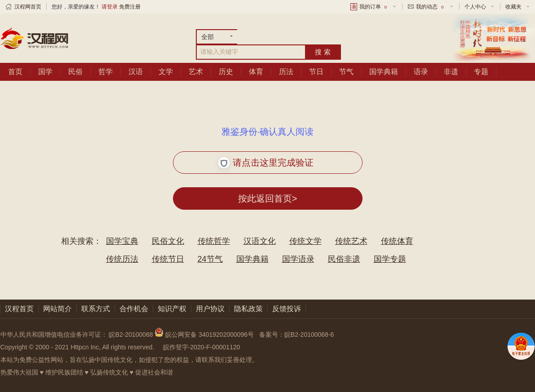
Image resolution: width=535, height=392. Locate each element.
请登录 (110, 7)
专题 (481, 72)
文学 (166, 72)
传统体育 (397, 241)
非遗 (451, 72)
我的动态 (430, 7)
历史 (226, 72)
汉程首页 (19, 309)
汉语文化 (260, 241)
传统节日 (168, 259)
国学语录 (298, 259)
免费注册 (130, 7)
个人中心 (475, 7)
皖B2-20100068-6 (309, 335)
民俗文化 (168, 241)
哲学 (106, 72)
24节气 (210, 259)
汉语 (136, 72)
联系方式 (96, 309)
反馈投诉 (287, 309)
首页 (15, 72)
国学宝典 (122, 241)
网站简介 (57, 309)
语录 (421, 72)
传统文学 (305, 241)
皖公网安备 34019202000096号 (205, 335)
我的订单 (374, 7)
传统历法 (122, 259)
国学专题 (390, 259)
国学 (45, 72)
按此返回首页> (268, 198)
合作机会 (134, 309)
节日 (316, 72)
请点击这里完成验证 (266, 163)
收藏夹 (513, 7)
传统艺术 (351, 241)
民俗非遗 (344, 259)
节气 (346, 72)
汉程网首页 (28, 7)
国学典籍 (384, 72)
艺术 (196, 72)
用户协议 (210, 309)
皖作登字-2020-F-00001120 (202, 347)
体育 (256, 72)
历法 (286, 72)
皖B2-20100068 (131, 335)
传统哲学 (214, 241)
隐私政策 (248, 309)
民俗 (75, 72)
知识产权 (172, 309)
